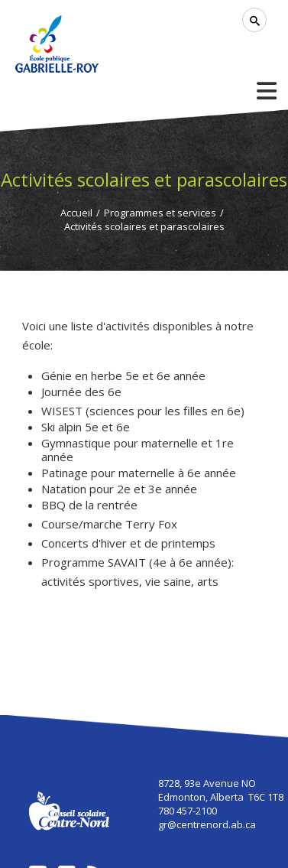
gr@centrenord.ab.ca (207, 824)
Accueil (76, 213)
